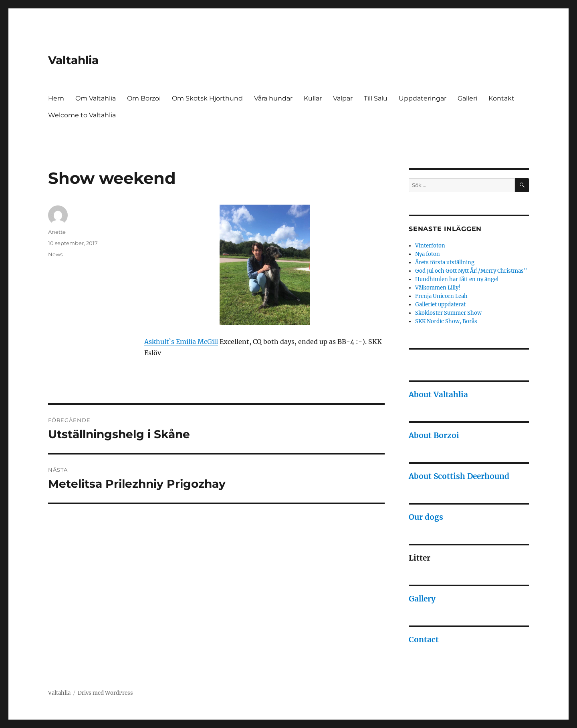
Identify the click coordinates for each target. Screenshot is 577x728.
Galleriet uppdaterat (440, 305)
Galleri (467, 98)
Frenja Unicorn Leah (441, 296)
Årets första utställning (445, 262)
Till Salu (376, 98)
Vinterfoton (430, 246)
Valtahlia (73, 60)
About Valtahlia (438, 394)
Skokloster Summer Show (448, 313)
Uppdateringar (423, 98)
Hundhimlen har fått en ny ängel (457, 279)
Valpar (343, 98)
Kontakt (501, 98)
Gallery (422, 599)
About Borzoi (434, 435)
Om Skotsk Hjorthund (207, 98)
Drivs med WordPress (105, 693)
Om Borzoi (144, 98)
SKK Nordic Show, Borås (446, 321)
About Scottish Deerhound (459, 476)
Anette (57, 232)
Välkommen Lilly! (438, 288)
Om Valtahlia (96, 98)
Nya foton (428, 254)
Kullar (313, 98)
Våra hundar (273, 98)
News (55, 254)
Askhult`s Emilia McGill (181, 342)
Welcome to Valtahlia (82, 115)
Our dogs (426, 517)
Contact (424, 640)
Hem (56, 98)
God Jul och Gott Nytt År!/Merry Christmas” (471, 271)
